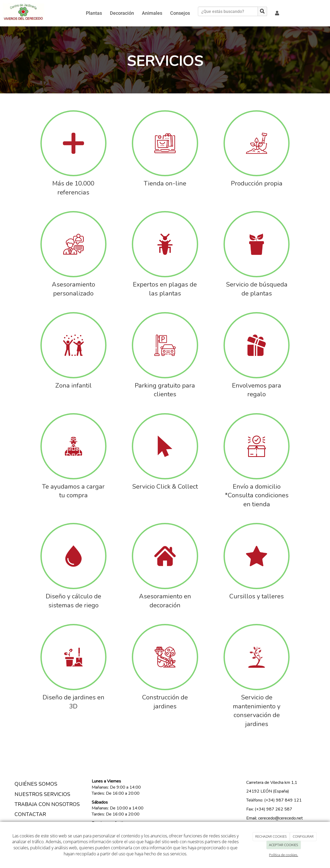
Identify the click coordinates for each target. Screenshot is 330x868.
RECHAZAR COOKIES (271, 836)
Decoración (122, 13)
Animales (152, 13)
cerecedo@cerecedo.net (280, 818)
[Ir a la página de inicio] (23, 13)
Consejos (180, 13)
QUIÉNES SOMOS (36, 784)
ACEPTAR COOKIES (283, 845)
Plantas (94, 13)
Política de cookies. (283, 855)
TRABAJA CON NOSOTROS (47, 804)
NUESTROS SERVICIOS (42, 794)
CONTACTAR (30, 814)
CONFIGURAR (303, 836)
